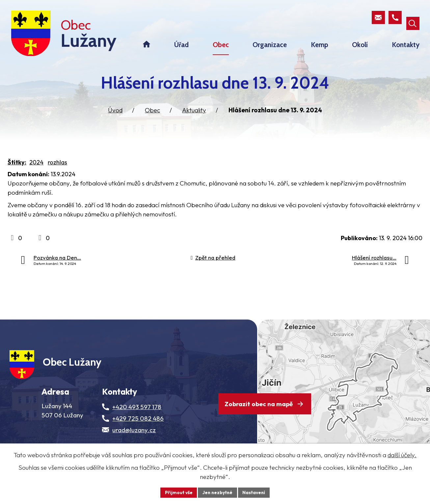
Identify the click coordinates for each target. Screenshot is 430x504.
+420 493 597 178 (137, 419)
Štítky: (17, 170)
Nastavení (255, 492)
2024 (36, 170)
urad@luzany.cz (134, 442)
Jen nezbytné (217, 492)
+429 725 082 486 (138, 431)
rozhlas (57, 170)
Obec (152, 118)
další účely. (402, 455)
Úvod (115, 118)
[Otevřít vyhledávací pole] (413, 18)
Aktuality (194, 118)
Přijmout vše (178, 492)
